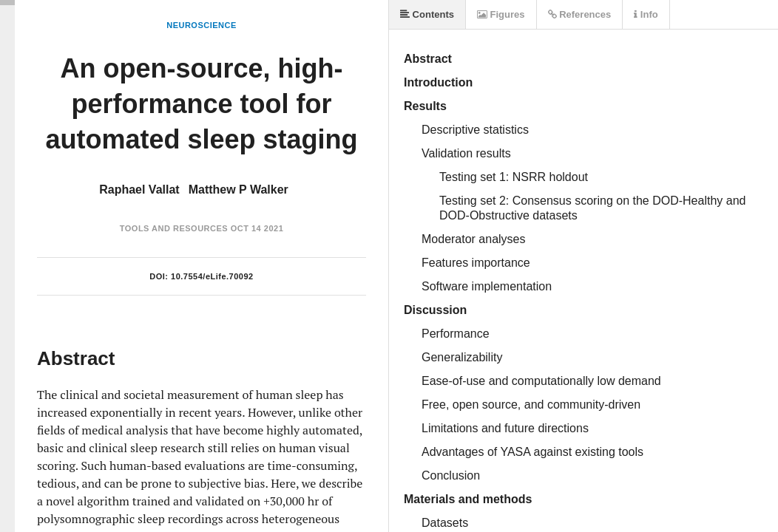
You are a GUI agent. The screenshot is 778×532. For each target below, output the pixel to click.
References (580, 14)
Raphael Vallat (139, 190)
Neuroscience (202, 25)
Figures (501, 14)
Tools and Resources (174, 228)
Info (646, 14)
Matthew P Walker (239, 190)
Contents (427, 14)
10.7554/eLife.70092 (212, 276)
